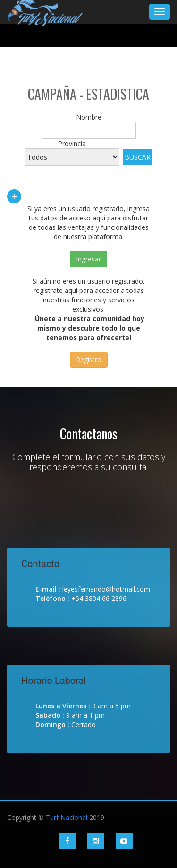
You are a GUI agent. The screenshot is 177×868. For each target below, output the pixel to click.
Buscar (138, 157)
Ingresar (88, 259)
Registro (89, 360)
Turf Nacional (67, 817)
